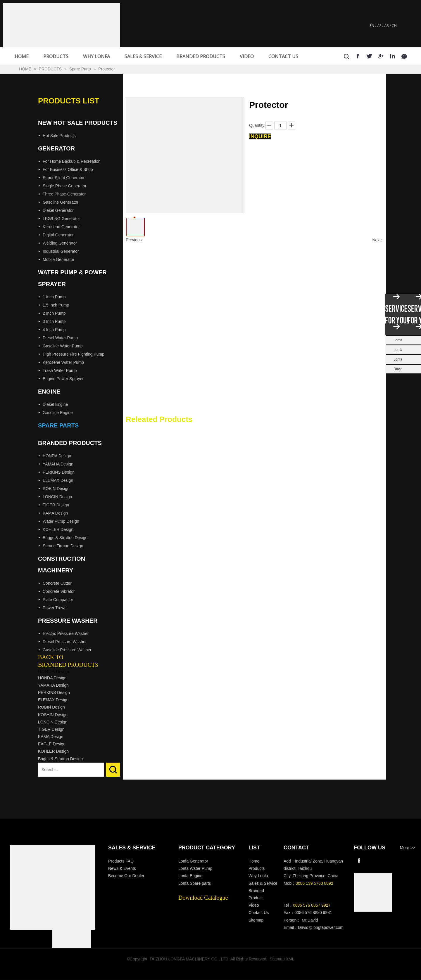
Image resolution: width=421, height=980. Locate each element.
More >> (408, 848)
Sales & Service (263, 883)
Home (254, 861)
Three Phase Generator (64, 194)
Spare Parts (58, 425)
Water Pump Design (61, 521)
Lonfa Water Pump (195, 868)
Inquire (260, 136)
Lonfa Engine (190, 876)
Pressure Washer (68, 621)
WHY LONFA (96, 56)
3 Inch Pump (54, 321)
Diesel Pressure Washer (65, 642)
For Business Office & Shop (68, 169)
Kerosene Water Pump (63, 362)
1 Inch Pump (54, 297)
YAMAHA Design (58, 464)
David (398, 369)
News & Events (122, 868)
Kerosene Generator (61, 227)
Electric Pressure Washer (66, 633)
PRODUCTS (56, 56)
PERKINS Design (59, 472)
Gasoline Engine (58, 413)
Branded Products (70, 443)
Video (254, 905)
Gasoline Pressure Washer (67, 650)
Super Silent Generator (64, 178)
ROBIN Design (56, 489)
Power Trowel (55, 608)
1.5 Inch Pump (56, 305)
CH (394, 25)
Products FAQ (121, 861)
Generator (56, 148)
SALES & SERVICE (143, 56)
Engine (49, 392)
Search (113, 770)
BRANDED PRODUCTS (201, 56)
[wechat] (373, 892)
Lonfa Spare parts (195, 883)
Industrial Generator (61, 251)
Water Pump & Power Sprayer (72, 278)
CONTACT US (283, 56)
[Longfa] (53, 887)
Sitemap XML (282, 959)
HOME (22, 56)
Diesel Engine (55, 404)
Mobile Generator (58, 259)
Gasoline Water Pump (63, 346)
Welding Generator (60, 243)
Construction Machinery (62, 565)
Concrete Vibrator (59, 591)
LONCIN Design (57, 497)
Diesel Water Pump (60, 338)
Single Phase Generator (64, 186)
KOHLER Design (58, 529)
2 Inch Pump (54, 313)
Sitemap (256, 920)
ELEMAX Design (58, 480)
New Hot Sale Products (78, 123)
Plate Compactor (58, 600)
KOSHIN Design (53, 715)
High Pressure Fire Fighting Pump (74, 354)
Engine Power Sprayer (63, 379)
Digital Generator (58, 235)
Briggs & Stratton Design (65, 538)
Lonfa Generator (194, 861)
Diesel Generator (58, 210)
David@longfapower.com (321, 927)
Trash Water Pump (60, 370)
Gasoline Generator (61, 202)
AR (387, 25)
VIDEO (247, 56)
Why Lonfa (258, 876)
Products (257, 868)
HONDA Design (57, 456)
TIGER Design (56, 505)
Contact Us (259, 913)
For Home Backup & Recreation (72, 161)
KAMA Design (55, 513)
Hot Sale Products (59, 136)
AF (379, 25)
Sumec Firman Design (63, 546)
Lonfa (398, 340)
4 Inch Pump (54, 330)
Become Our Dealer (126, 876)
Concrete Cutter (57, 583)
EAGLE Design (52, 744)
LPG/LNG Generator (61, 219)
